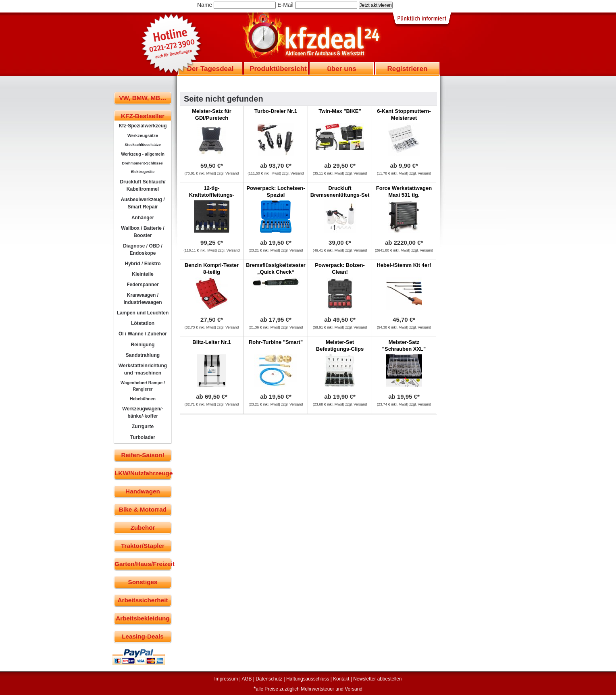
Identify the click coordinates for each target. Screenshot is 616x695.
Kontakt (341, 679)
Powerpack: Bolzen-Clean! (340, 268)
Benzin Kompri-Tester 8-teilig (212, 268)
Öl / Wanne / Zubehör (143, 334)
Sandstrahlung (143, 355)
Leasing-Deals (143, 636)
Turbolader (143, 437)
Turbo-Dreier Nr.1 (276, 111)
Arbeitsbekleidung (143, 618)
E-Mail (285, 5)
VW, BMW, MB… (143, 98)
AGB (247, 679)
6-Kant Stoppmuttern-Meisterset (404, 114)
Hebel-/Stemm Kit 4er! (404, 265)
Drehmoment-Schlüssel (143, 163)
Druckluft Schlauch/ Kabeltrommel (143, 185)
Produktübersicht (278, 69)
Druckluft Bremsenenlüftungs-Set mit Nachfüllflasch (340, 195)
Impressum (226, 679)
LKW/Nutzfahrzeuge (143, 473)
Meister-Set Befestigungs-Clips (340, 345)
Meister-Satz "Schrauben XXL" (404, 345)
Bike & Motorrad (143, 509)
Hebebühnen (143, 399)
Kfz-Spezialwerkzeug (143, 126)
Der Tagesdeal (210, 69)
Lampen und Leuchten (143, 313)
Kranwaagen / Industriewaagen (143, 299)
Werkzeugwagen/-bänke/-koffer (143, 412)
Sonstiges (143, 582)
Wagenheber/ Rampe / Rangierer (143, 386)
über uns (341, 69)
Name (205, 5)
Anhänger (143, 218)
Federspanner (143, 285)
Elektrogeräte (143, 172)
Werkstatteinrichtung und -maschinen (143, 369)
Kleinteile (143, 274)
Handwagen (143, 491)
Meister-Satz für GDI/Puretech (212, 114)
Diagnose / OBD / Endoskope (143, 250)
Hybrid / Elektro (143, 264)
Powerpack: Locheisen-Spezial (276, 191)
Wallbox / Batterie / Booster (143, 232)
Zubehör (143, 527)
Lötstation (143, 323)
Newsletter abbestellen (377, 679)
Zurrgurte (143, 427)
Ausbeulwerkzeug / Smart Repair (143, 203)
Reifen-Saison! (143, 455)
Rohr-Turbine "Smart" (276, 342)
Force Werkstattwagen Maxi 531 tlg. (404, 191)
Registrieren (407, 69)
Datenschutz (269, 679)
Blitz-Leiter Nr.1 (211, 342)
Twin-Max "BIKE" (340, 111)
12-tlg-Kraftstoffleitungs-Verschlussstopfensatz (212, 195)
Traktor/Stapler (143, 546)
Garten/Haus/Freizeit (143, 564)
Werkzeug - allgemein (143, 154)
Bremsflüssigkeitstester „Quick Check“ (276, 268)
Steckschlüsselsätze (143, 145)
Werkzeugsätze (143, 135)
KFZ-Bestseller (143, 116)
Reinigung (143, 345)
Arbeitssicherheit (143, 600)
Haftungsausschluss (308, 679)
